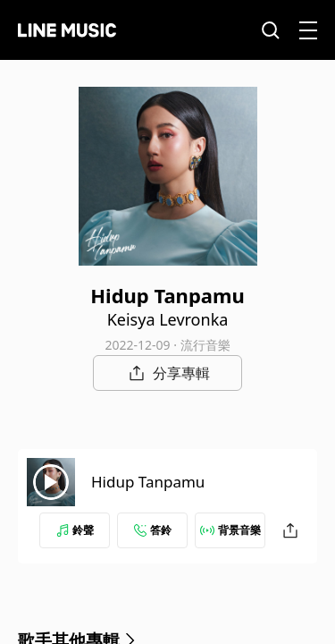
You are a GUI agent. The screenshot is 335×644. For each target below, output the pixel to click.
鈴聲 (75, 530)
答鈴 (153, 530)
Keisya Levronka (168, 319)
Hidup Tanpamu (148, 482)
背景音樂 (230, 530)
